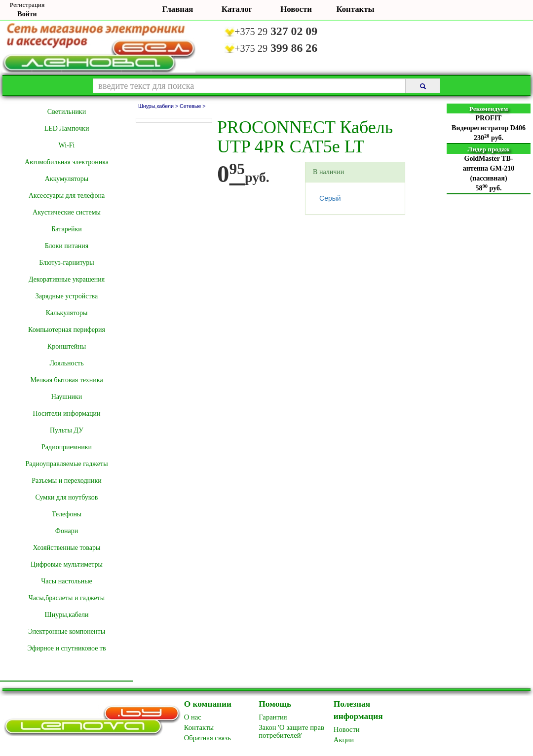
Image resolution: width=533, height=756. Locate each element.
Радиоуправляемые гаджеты (66, 464)
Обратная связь (208, 738)
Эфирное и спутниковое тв (66, 648)
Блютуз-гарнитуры (67, 263)
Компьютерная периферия (67, 330)
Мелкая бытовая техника (66, 380)
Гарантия (273, 717)
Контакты (355, 9)
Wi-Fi (67, 145)
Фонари (67, 531)
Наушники (67, 397)
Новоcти (347, 729)
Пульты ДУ (67, 430)
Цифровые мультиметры (67, 564)
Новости (296, 9)
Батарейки (66, 229)
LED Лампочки (67, 128)
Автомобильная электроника (67, 162)
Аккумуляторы (67, 179)
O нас (193, 717)
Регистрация (27, 5)
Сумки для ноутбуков (67, 497)
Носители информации (67, 414)
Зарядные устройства (67, 296)
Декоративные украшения (67, 279)
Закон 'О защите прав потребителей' (291, 731)
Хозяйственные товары (67, 548)
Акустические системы (67, 212)
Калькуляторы (67, 313)
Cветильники (67, 112)
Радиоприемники (67, 447)
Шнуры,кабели (67, 615)
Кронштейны (67, 346)
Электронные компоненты (67, 631)
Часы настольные (67, 581)
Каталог (237, 9)
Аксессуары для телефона (67, 196)
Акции (344, 740)
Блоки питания (67, 246)
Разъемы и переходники (67, 481)
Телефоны (67, 514)
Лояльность (66, 363)
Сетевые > (192, 106)
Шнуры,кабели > (159, 106)
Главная (178, 9)
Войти (27, 14)
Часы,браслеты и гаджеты (67, 598)
